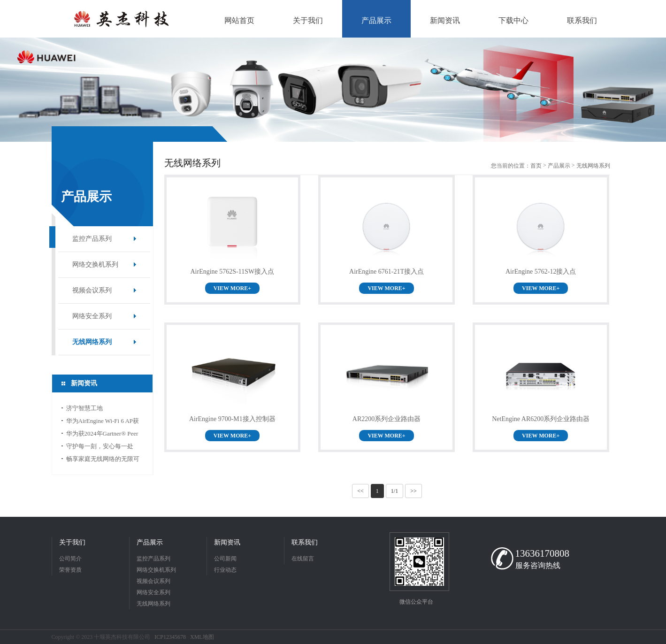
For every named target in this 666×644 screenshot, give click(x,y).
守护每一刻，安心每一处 (100, 446)
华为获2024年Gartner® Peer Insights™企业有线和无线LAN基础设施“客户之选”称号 (103, 435)
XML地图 (202, 637)
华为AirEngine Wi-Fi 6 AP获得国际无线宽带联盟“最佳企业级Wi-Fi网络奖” (104, 422)
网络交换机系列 (95, 264)
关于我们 (72, 542)
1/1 (394, 491)
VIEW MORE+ (232, 288)
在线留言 (303, 559)
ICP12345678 (170, 637)
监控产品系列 (92, 239)
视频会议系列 (92, 290)
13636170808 (543, 553)
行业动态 (225, 570)
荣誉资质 (70, 570)
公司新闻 (225, 559)
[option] (333, 90)
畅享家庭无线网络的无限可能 (103, 460)
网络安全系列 (92, 316)
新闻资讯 (227, 542)
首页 (536, 166)
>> (413, 491)
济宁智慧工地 (84, 408)
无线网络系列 (92, 342)
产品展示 (559, 166)
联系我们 (305, 542)
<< (360, 491)
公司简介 (70, 559)
